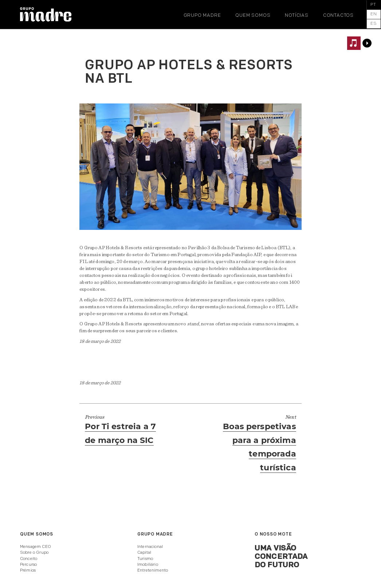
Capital (144, 553)
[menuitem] (374, 5)
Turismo (145, 559)
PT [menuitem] (373, 5)
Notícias (296, 15)
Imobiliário (148, 565)
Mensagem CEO (36, 547)
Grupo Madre (202, 15)
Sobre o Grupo (34, 553)
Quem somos (253, 15)
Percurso (28, 565)
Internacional (150, 547)
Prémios (28, 571)
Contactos (338, 15)
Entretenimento (153, 571)
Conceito (29, 559)
